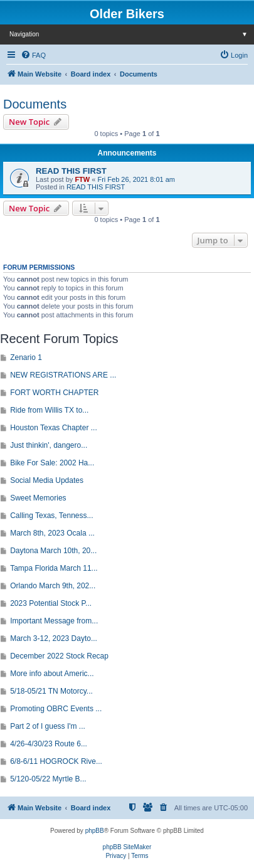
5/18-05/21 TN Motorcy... (51, 691)
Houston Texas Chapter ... (54, 428)
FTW (82, 179)
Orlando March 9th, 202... (53, 586)
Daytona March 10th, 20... (53, 551)
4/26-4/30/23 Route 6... (49, 744)
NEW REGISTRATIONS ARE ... (63, 375)
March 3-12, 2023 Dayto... (54, 638)
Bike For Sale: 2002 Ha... (52, 463)
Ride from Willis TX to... (49, 410)
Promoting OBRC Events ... (56, 709)
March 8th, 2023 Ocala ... (52, 533)
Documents (35, 104)
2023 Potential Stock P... (51, 603)
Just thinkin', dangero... (49, 445)
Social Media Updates (47, 480)
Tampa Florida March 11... (54, 568)
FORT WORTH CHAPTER (54, 393)
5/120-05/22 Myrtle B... (48, 779)
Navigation (132, 34)
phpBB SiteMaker (127, 847)
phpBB (95, 831)
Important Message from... (54, 621)
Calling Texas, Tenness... (51, 516)
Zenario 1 (26, 357)
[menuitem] (33, 55)
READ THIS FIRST (71, 171)
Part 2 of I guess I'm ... (48, 726)
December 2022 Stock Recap (59, 656)
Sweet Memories (38, 498)
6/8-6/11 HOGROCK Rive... (56, 761)
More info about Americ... (52, 674)
